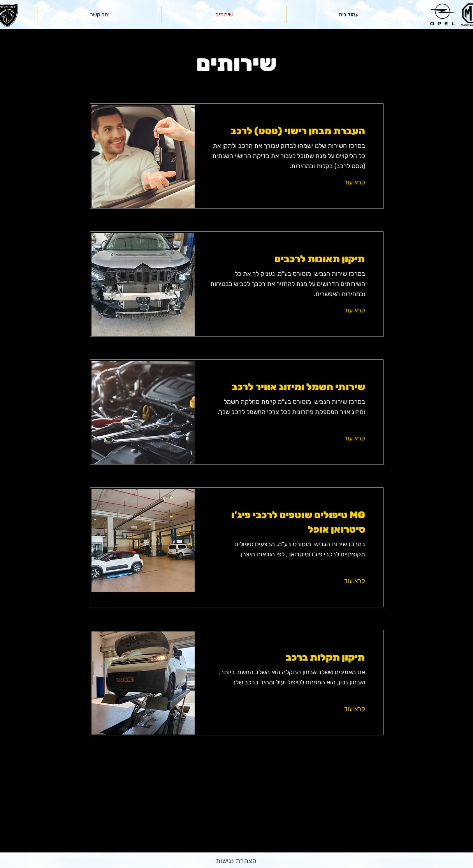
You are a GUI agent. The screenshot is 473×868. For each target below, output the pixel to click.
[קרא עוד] (344, 182)
